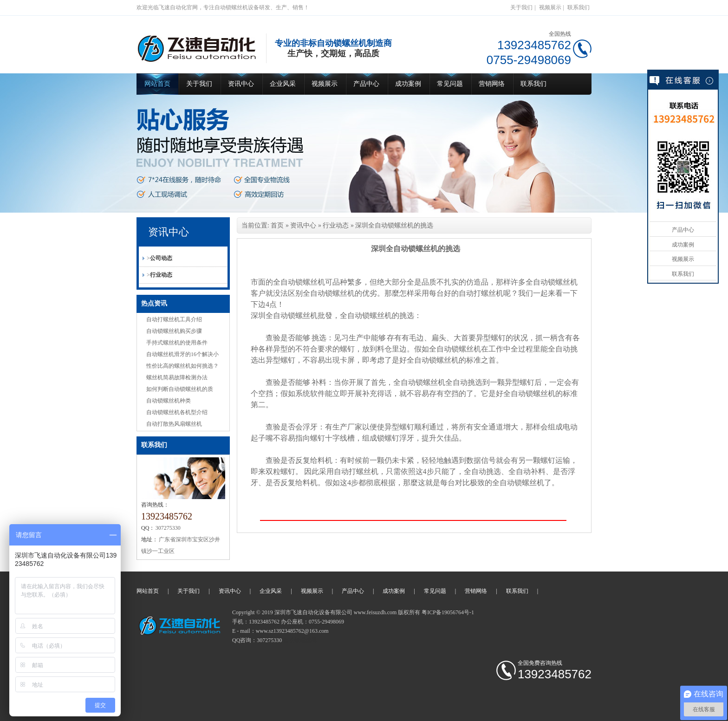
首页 (277, 225)
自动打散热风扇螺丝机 (174, 424)
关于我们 (521, 7)
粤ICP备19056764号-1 (448, 612)
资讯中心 (241, 84)
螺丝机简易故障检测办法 (177, 377)
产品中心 (366, 84)
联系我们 (578, 7)
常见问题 (450, 84)
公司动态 (161, 258)
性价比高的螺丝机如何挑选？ (182, 366)
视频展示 (550, 7)
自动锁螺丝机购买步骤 (174, 331)
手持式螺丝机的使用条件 (177, 343)
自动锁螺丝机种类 (169, 401)
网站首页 (157, 84)
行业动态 (161, 275)
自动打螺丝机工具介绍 (174, 319)
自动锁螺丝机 (300, 640)
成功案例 (408, 84)
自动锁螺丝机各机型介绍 (177, 412)
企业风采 (283, 84)
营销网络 (492, 84)
